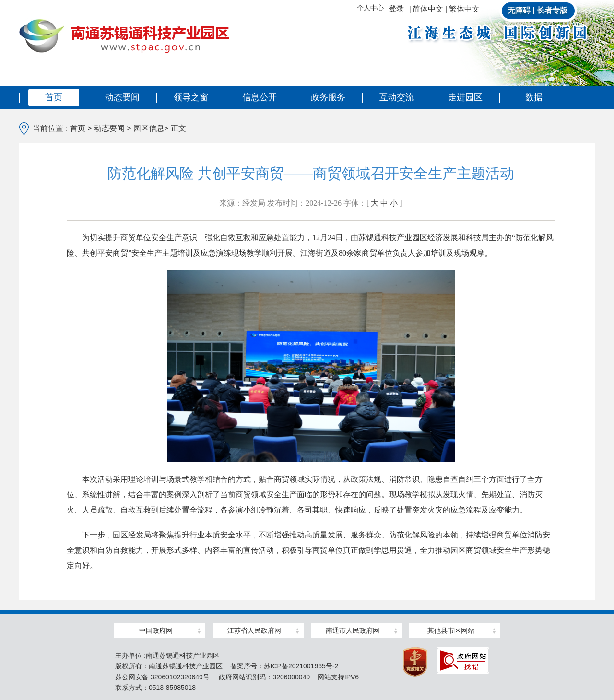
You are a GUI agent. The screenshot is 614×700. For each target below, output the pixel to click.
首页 (54, 97)
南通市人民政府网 (353, 630)
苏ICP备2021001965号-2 (301, 666)
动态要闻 (122, 97)
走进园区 (465, 97)
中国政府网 (156, 630)
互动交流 (397, 97)
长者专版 (552, 10)
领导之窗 (191, 97)
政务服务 (328, 97)
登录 (396, 8)
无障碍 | (521, 10)
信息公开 (260, 97)
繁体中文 (464, 9)
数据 (534, 97)
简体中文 (428, 9)
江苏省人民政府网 (254, 630)
